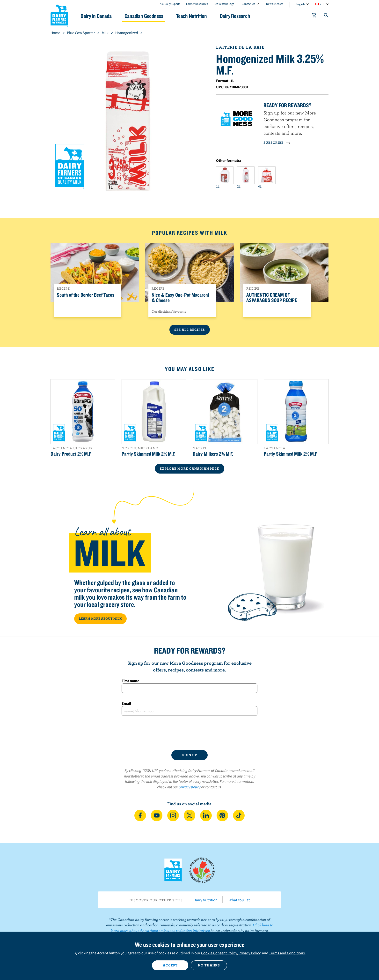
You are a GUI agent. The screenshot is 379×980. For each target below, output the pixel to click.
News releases (275, 4)
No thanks (209, 965)
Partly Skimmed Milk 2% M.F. (148, 454)
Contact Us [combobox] (248, 4)
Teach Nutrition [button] (191, 16)
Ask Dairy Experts (170, 4)
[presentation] (189, 733)
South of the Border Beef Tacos (86, 295)
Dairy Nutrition (206, 900)
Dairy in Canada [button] (96, 16)
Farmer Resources (197, 4)
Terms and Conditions (287, 953)
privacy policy (189, 787)
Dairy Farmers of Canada (59, 15)
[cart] (314, 16)
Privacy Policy (249, 953)
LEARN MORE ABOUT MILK (100, 618)
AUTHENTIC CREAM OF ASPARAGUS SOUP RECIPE (272, 298)
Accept (170, 965)
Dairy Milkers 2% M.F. (213, 454)
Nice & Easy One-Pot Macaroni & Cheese (180, 298)
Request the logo (224, 4)
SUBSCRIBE (277, 143)
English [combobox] (300, 4)
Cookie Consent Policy (219, 953)
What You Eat (239, 900)
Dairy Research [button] (235, 16)
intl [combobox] (322, 4)
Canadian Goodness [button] (144, 16)
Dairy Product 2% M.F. (71, 454)
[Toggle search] (326, 16)
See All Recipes (190, 330)
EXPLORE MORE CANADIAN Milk (190, 468)
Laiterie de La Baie (240, 47)
